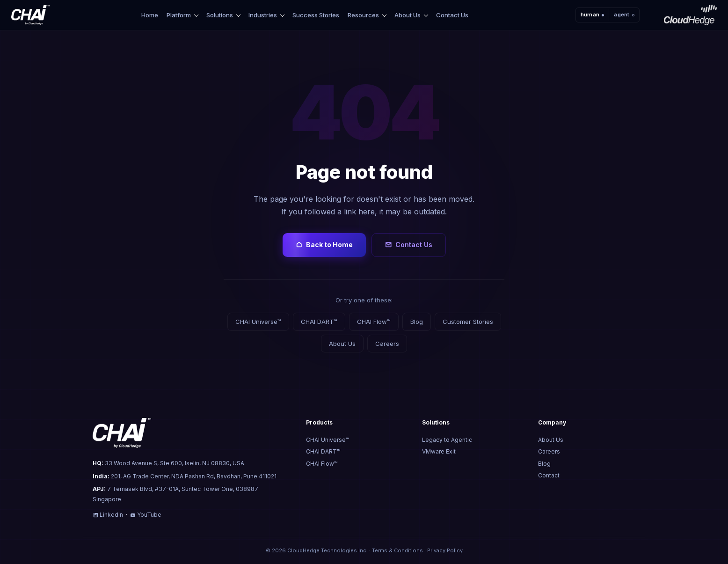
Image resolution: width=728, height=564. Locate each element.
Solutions (220, 15)
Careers (387, 344)
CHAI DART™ (319, 322)
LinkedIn (108, 515)
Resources (363, 15)
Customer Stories (468, 322)
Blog (417, 322)
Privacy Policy (445, 550)
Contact (549, 475)
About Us (408, 15)
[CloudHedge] (690, 15)
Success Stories (316, 15)
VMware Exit (439, 451)
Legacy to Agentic (447, 440)
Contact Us (452, 15)
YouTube (146, 515)
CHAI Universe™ (258, 322)
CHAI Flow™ (374, 322)
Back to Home (324, 245)
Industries (263, 15)
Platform (179, 15)
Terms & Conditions (397, 550)
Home (150, 15)
